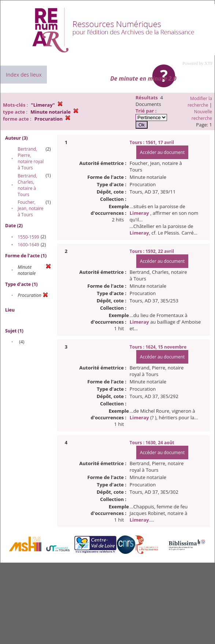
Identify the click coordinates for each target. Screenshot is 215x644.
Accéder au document (162, 152)
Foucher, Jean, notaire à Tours (30, 208)
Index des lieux (24, 75)
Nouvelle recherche (202, 115)
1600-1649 (28, 245)
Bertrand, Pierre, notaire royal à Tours (31, 158)
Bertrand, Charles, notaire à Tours (27, 185)
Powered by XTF (198, 63)
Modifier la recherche (200, 102)
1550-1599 (28, 237)
